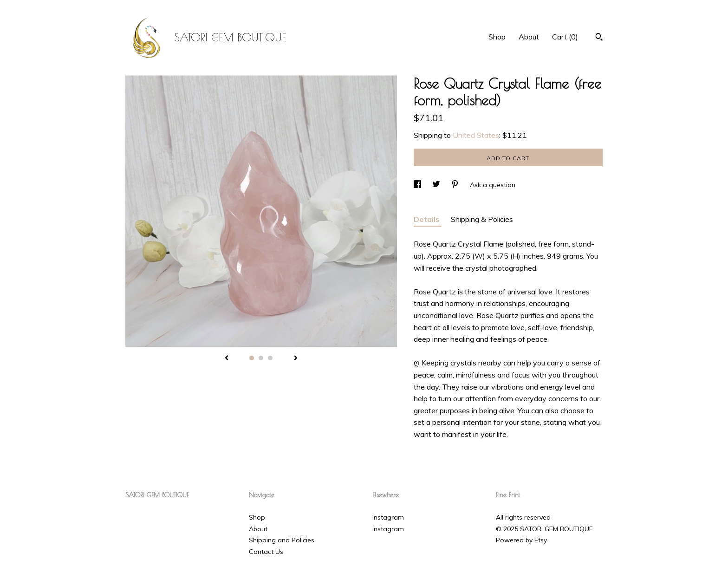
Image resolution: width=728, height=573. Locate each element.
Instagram (388, 517)
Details (428, 219)
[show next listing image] (296, 358)
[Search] (599, 38)
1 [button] (252, 358)
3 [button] (270, 358)
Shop (497, 37)
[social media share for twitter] (437, 185)
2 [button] (261, 358)
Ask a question (493, 185)
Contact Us (266, 552)
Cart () (565, 37)
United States (476, 135)
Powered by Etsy (521, 540)
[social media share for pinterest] (456, 185)
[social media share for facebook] (418, 185)
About (529, 37)
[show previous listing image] (227, 358)
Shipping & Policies (482, 219)
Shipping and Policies (282, 540)
